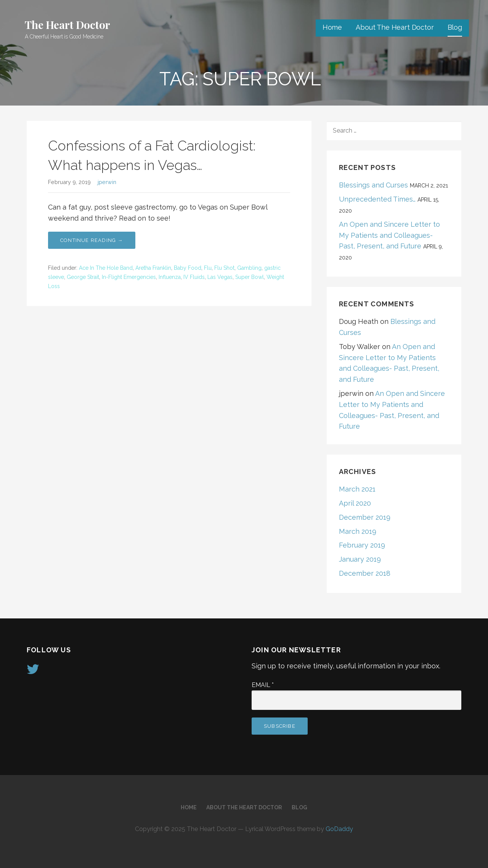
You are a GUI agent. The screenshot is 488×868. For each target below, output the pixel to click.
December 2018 (365, 573)
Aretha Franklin (153, 268)
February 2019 (362, 545)
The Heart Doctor (67, 25)
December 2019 (365, 517)
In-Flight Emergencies (129, 277)
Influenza (170, 277)
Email (263, 685)
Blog (455, 27)
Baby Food (188, 268)
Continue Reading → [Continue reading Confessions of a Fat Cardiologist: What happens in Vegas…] (92, 240)
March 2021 (357, 489)
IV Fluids (194, 277)
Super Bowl (250, 277)
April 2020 (355, 503)
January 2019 (360, 559)
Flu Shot (224, 268)
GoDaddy (339, 829)
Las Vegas (220, 277)
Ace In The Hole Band (106, 268)
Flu (208, 268)
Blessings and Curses (373, 185)
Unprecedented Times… (377, 199)
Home (332, 27)
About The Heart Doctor (395, 27)
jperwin (107, 182)
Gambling (249, 268)
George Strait (83, 277)
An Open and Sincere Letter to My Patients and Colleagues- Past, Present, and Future (389, 235)
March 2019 (358, 531)
